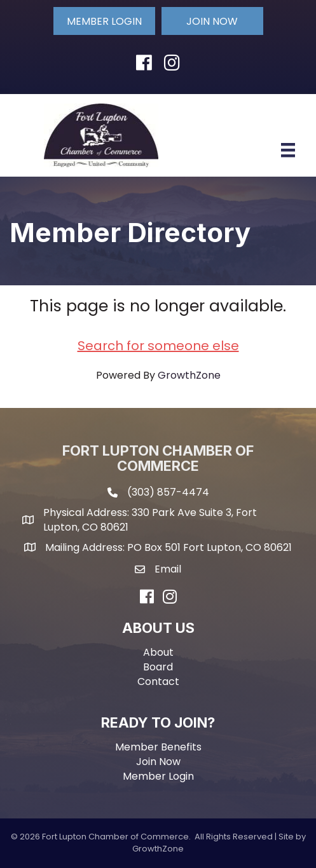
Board (158, 667)
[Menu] (288, 150)
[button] (104, 21)
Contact (158, 682)
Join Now (158, 762)
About (158, 652)
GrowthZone (189, 375)
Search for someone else (158, 346)
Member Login (158, 776)
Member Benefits (158, 747)
